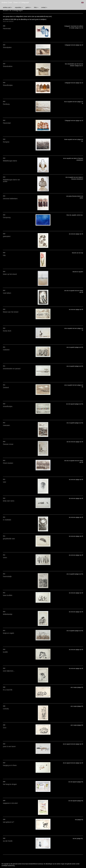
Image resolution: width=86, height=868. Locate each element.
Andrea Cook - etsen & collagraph (15, 2)
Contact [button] (44, 7)
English (82, 3)
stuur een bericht (8, 21)
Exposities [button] (19, 7)
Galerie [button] (28, 7)
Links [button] (36, 7)
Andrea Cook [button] (7, 7)
